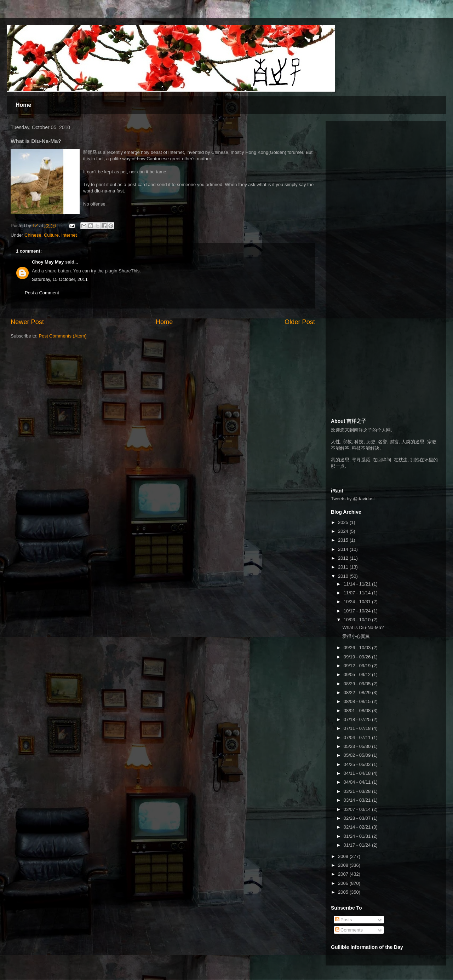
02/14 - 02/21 (358, 827)
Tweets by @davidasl (353, 499)
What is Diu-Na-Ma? (363, 627)
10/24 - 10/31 (358, 602)
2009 (344, 856)
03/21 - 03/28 (358, 791)
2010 (344, 576)
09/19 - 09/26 (358, 657)
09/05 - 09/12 (358, 675)
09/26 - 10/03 (358, 648)
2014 (344, 549)
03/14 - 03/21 (358, 800)
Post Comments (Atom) (63, 336)
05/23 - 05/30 (358, 746)
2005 (344, 892)
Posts (344, 920)
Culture (51, 235)
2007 (344, 874)
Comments (349, 930)
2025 (344, 522)
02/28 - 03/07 (358, 818)
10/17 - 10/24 (358, 611)
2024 (344, 531)
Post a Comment (42, 293)
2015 (344, 540)
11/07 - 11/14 (358, 593)
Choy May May (48, 262)
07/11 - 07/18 (358, 728)
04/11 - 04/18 (358, 773)
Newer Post (27, 322)
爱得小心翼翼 (356, 636)
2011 (344, 567)
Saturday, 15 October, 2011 (60, 279)
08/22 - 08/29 (358, 693)
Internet (69, 235)
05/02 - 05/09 (358, 755)
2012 (344, 558)
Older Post (300, 322)
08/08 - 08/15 (358, 701)
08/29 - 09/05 (358, 684)
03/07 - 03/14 (358, 809)
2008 (344, 865)
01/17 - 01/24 (358, 845)
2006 (344, 883)
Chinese (33, 235)
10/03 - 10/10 (358, 620)
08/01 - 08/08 (358, 711)
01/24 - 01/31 (358, 836)
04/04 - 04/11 (358, 782)
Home (23, 105)
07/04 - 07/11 (358, 737)
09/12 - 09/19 (358, 666)
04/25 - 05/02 (358, 764)
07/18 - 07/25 (358, 719)
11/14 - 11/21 (358, 584)
